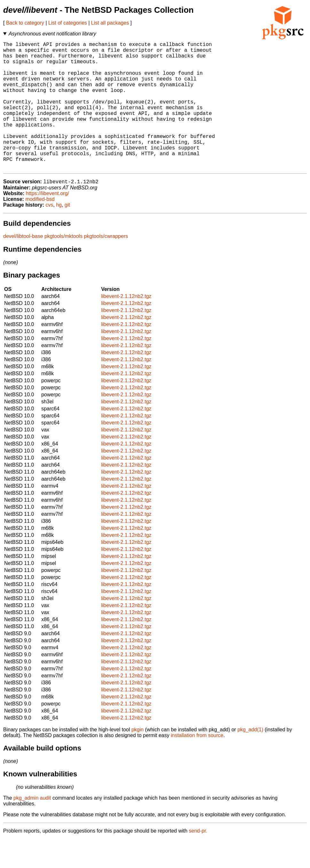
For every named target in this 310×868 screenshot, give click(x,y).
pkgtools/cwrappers (106, 265)
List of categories (68, 23)
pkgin (137, 759)
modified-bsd (40, 228)
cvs (50, 234)
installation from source (197, 764)
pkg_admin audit (32, 827)
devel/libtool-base (23, 265)
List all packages (110, 23)
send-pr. (198, 860)
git (67, 234)
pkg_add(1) (250, 759)
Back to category (25, 23)
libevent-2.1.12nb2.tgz (126, 325)
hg (59, 234)
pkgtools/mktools (63, 265)
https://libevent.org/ (47, 222)
